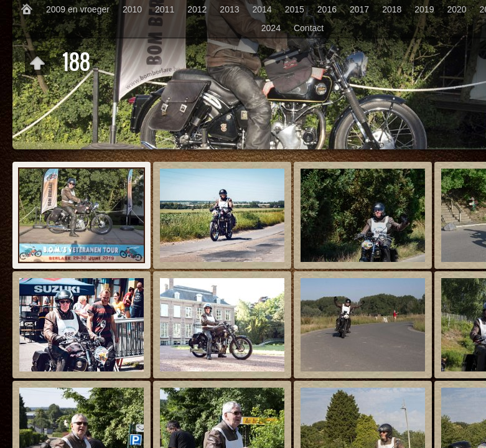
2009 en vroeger (78, 9)
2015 (295, 9)
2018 (392, 9)
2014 (262, 9)
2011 (165, 9)
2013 (229, 9)
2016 (327, 9)
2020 (456, 9)
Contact (309, 28)
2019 (424, 9)
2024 (271, 28)
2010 (132, 9)
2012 (197, 9)
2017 (359, 9)
